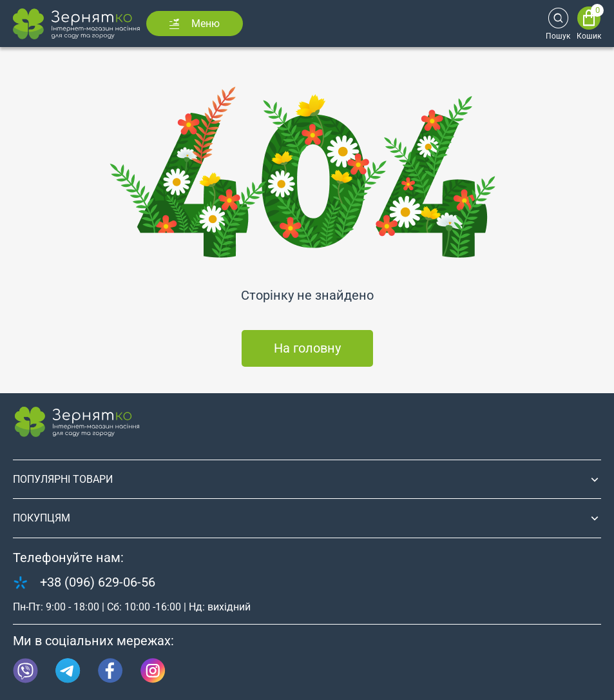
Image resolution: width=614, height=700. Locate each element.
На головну (307, 348)
